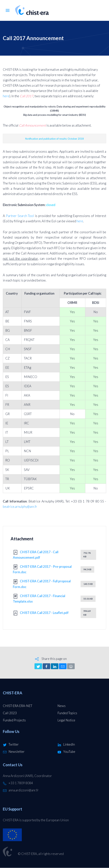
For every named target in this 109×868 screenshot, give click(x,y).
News (62, 706)
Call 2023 (10, 713)
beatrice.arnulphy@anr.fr (20, 507)
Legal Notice (66, 720)
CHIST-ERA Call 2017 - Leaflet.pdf (44, 613)
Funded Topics (67, 713)
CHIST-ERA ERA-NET (18, 706)
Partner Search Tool (20, 216)
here (6, 96)
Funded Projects (14, 720)
